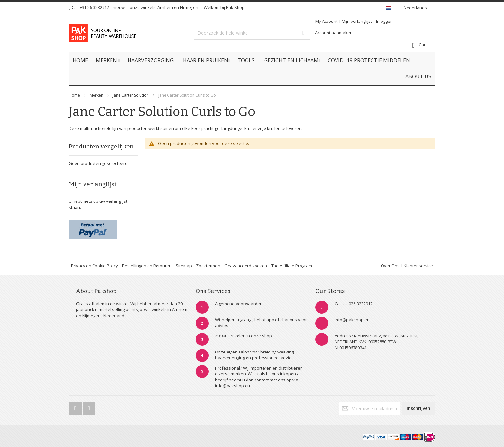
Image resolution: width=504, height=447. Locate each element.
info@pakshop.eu (352, 320)
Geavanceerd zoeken (246, 266)
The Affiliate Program (292, 266)
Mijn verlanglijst (357, 21)
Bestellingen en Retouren (147, 266)
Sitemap (184, 266)
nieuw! (119, 7)
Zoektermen (208, 266)
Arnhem (165, 7)
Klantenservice (418, 266)
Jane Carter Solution (131, 95)
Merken (96, 95)
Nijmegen (189, 7)
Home (74, 95)
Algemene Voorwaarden (239, 304)
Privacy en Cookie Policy (94, 266)
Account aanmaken (334, 33)
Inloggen (384, 21)
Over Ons (390, 266)
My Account (326, 21)
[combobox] (252, 33)
